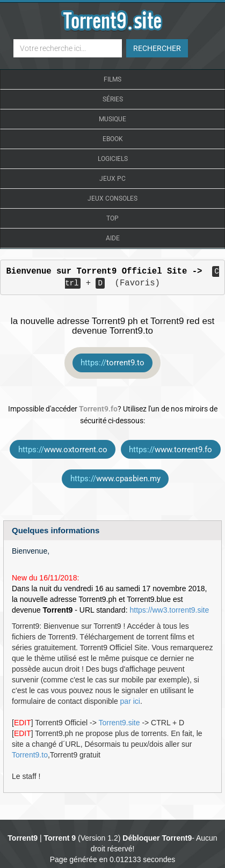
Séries (113, 99)
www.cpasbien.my (115, 479)
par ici (130, 701)
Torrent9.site (119, 723)
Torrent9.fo (98, 409)
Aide (113, 238)
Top (113, 218)
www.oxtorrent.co (63, 450)
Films (113, 79)
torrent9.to (113, 363)
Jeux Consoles (113, 198)
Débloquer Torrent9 (157, 838)
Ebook (113, 139)
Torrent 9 (60, 838)
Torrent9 (23, 838)
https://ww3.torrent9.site (169, 610)
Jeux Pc (113, 179)
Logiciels (113, 159)
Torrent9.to (30, 755)
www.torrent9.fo (170, 450)
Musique (113, 119)
